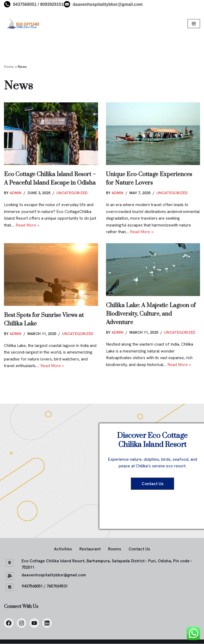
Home (9, 67)
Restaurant (90, 549)
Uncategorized (73, 193)
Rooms (115, 549)
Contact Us (152, 484)
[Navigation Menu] (194, 24)
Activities (63, 549)
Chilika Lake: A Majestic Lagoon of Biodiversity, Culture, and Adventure (151, 314)
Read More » (28, 225)
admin (16, 193)
